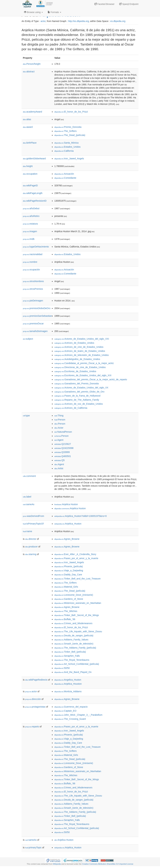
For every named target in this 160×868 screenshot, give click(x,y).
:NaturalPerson (63, 432)
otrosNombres (33, 281)
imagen (30, 231)
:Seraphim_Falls (67, 656)
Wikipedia (57, 864)
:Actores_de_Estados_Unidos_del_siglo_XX (81, 388)
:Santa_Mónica (66, 143)
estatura (30, 224)
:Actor (59, 428)
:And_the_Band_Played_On (73, 672)
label (27, 497)
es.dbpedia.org (118, 21)
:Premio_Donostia (68, 127)
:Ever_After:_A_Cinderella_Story (75, 554)
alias (27, 119)
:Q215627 (63, 444)
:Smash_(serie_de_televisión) (74, 644)
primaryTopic (33, 848)
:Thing (59, 416)
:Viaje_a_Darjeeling (69, 570)
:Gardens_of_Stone (69, 599)
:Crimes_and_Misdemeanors (73, 623)
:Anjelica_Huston (68, 524)
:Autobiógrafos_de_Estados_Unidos (77, 359)
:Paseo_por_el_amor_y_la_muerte (76, 558)
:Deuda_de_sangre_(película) (74, 636)
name (28, 531)
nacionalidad (33, 254)
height (28, 166)
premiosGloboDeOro (37, 308)
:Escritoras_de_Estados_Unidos (75, 371)
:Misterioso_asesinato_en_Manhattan (78, 603)
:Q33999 (62, 452)
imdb (29, 239)
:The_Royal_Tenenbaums (72, 660)
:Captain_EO (65, 711)
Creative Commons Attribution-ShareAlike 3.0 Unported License (108, 864)
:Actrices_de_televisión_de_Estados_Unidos (82, 355)
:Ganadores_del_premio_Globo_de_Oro (79, 392)
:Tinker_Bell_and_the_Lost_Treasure (77, 579)
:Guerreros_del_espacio (71, 707)
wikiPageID (30, 186)
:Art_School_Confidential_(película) (77, 664)
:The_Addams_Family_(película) (75, 648)
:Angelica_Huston (68, 680)
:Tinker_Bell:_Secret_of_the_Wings (77, 615)
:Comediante (65, 178)
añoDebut (31, 208)
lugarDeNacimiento (36, 247)
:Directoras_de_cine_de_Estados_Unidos (80, 367)
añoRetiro (31, 216)
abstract (29, 72)
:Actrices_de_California (71, 408)
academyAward (32, 112)
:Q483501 (63, 456)
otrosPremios (33, 289)
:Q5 (59, 460)
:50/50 (62, 668)
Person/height (32, 64)
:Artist (59, 468)
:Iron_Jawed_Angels (69, 159)
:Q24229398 (64, 448)
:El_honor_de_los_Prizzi (71, 112)
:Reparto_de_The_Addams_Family (77, 400)
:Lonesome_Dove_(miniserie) (74, 595)
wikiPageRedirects (36, 680)
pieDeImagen (33, 301)
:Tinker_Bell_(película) (70, 652)
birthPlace (30, 143)
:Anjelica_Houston (68, 684)
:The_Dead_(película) (70, 135)
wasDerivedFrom (34, 516)
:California (64, 151)
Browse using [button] (33, 12)
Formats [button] (54, 12)
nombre (30, 262)
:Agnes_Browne (67, 539)
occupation (30, 174)
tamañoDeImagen (35, 331)
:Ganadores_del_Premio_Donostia (77, 384)
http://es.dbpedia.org (79, 21)
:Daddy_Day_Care (68, 575)
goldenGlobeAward (34, 159)
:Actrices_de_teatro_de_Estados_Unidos (80, 351)
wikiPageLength (33, 193)
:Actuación (64, 174)
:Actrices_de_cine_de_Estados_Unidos (79, 347)
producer (31, 547)
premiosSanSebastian (37, 316)
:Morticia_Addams (68, 691)
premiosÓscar (33, 324)
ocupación (31, 270)
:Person (60, 420)
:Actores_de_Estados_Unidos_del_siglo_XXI (82, 339)
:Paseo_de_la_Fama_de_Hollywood (77, 396)
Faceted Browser (105, 4)
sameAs (29, 504)
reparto (32, 727)
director (31, 539)
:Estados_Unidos (67, 147)
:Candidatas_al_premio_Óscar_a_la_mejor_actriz (84, 363)
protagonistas (35, 707)
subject (28, 339)
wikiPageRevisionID (35, 201)
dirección (33, 699)
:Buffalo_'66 (65, 619)
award (28, 127)
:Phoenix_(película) (69, 566)
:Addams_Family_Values (71, 640)
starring (31, 554)
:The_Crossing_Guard (70, 719)
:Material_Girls (66, 587)
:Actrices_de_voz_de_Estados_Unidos (79, 404)
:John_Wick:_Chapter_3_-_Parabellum (78, 715)
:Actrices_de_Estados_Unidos (74, 343)
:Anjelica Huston (66, 504)
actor (43, 21)
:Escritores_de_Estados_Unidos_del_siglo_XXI (83, 375)
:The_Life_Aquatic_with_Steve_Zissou (78, 631)
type (26, 416)
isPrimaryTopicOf (33, 524)
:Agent (59, 440)
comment (29, 476)
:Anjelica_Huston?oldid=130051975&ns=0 (80, 516)
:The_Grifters (65, 131)
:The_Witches (66, 611)
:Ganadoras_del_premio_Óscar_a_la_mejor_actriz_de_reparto (91, 379)
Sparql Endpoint (129, 4)
